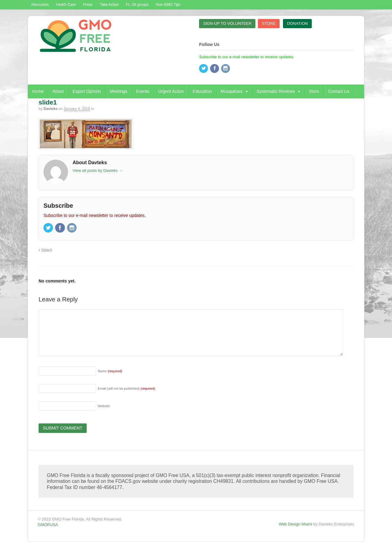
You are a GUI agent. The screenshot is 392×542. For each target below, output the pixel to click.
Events (143, 91)
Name (110, 371)
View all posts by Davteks (98, 171)
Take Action (109, 5)
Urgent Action (171, 91)
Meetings (119, 91)
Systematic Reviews (276, 91)
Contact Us (339, 91)
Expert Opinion (87, 91)
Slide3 (45, 250)
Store (314, 91)
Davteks (51, 109)
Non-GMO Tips (168, 5)
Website (104, 406)
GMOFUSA (48, 525)
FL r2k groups (137, 5)
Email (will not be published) (126, 388)
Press (88, 5)
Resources (40, 5)
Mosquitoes (232, 91)
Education (202, 91)
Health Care (66, 5)
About (58, 91)
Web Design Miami (295, 524)
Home (38, 91)
